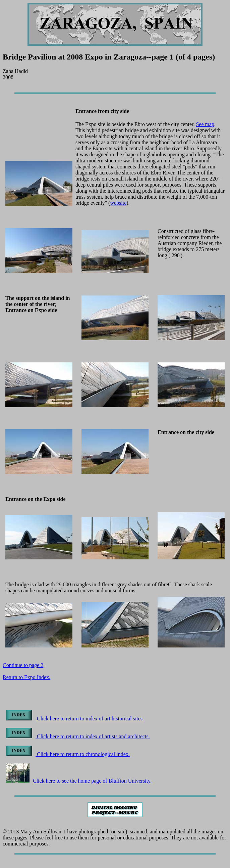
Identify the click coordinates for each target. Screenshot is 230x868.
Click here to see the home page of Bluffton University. (79, 781)
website (118, 203)
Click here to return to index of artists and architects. (78, 736)
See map (205, 124)
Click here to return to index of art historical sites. (75, 719)
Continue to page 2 (23, 665)
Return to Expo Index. (26, 677)
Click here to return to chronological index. (68, 754)
